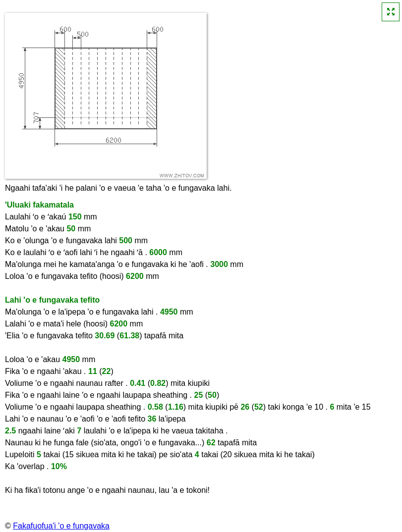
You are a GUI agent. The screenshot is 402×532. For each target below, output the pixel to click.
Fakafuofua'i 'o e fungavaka (61, 526)
